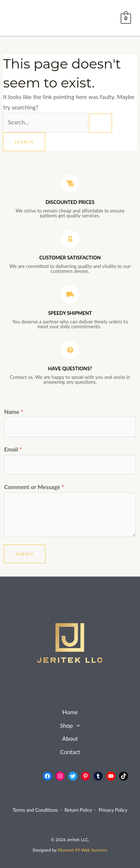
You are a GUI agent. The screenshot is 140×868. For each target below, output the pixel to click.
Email (13, 449)
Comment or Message (34, 487)
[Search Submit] (100, 123)
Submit (25, 554)
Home (70, 712)
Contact (70, 752)
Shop (70, 726)
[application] (76, 726)
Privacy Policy (113, 810)
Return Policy (78, 810)
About (70, 738)
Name (14, 412)
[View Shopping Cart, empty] (126, 18)
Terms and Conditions (35, 810)
